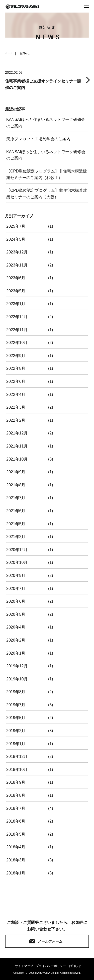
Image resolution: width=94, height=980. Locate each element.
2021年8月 (16, 485)
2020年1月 (16, 653)
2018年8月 (16, 795)
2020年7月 (16, 589)
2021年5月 (16, 524)
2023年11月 (17, 265)
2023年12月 (17, 252)
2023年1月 (16, 304)
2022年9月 (16, 356)
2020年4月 (16, 627)
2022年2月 (16, 420)
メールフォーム (50, 941)
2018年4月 (16, 847)
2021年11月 (17, 446)
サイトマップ (24, 966)
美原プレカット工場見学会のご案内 (38, 139)
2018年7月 (16, 808)
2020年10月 (17, 562)
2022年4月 (16, 394)
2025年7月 (16, 226)
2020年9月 (16, 575)
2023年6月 (16, 278)
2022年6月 (16, 381)
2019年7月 (16, 705)
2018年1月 (16, 873)
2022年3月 (16, 407)
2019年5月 (16, 718)
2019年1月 (16, 744)
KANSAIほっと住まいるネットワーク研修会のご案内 (46, 123)
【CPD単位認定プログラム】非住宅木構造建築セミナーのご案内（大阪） (47, 194)
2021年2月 (16, 537)
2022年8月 (16, 368)
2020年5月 (16, 614)
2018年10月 (17, 770)
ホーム (9, 53)
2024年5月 (16, 239)
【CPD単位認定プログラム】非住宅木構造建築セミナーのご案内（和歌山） (47, 174)
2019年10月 (17, 679)
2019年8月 (16, 692)
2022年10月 (17, 343)
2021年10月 (17, 459)
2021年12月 (17, 433)
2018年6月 (16, 821)
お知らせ (75, 966)
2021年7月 (16, 498)
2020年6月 (16, 601)
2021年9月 (16, 472)
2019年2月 (16, 731)
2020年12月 (17, 550)
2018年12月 (17, 756)
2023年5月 (16, 291)
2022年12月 (17, 317)
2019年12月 (17, 666)
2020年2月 (16, 640)
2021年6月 (16, 511)
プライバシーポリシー (51, 966)
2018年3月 (16, 860)
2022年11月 (17, 330)
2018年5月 (16, 834)
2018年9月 (16, 782)
